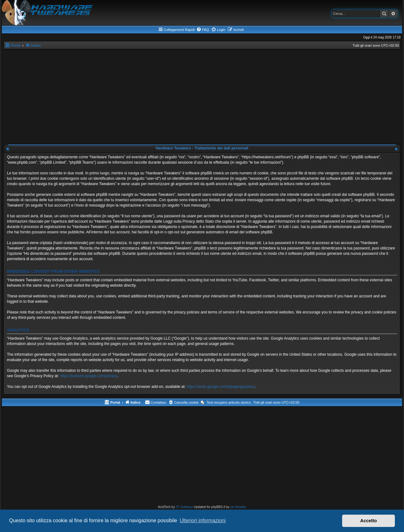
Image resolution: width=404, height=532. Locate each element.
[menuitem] (203, 30)
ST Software (184, 507)
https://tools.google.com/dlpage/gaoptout (221, 387)
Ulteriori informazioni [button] (203, 520)
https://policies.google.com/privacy (89, 376)
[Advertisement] (202, 97)
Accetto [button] (368, 521)
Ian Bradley (238, 507)
